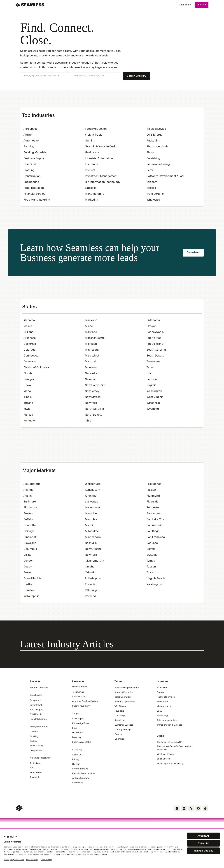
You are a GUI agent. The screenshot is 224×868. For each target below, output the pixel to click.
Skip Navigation (0, 2)
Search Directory (137, 76)
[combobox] (45, 76)
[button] (45, 76)
